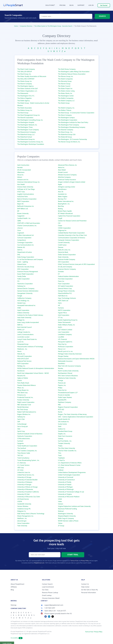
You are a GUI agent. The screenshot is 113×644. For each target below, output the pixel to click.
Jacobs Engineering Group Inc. (68, 320)
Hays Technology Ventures (67, 298)
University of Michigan (65, 487)
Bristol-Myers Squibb (65, 211)
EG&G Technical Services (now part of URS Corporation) (76, 264)
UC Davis (61, 468)
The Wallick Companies (66, 98)
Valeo (60, 502)
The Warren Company (25, 84)
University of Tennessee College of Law (71, 492)
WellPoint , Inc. (22, 518)
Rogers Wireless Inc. (24, 414)
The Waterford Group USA (67, 135)
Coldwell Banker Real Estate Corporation (71, 233)
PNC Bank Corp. (23, 393)
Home (16, 26)
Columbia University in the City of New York (72, 235)
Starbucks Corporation (25, 436)
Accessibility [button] (17, 638)
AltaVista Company (64, 177)
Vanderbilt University (24, 504)
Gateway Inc (21, 286)
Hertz (60, 303)
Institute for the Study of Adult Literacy (30, 315)
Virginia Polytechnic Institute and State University (74, 506)
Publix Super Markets (65, 397)
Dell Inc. (20, 250)
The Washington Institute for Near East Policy (73, 122)
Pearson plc (62, 383)
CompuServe (22, 240)
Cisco (19, 230)
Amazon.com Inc (23, 180)
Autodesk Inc (62, 194)
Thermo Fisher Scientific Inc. (67, 451)
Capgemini (21, 216)
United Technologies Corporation (69, 475)
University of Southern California (28, 492)
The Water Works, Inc (65, 93)
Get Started (104, 5)
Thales (60, 446)
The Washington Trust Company (28, 130)
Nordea (60, 368)
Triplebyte (61, 458)
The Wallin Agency (24, 101)
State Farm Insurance (65, 436)
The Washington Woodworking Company (72, 127)
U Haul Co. (61, 460)
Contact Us (85, 584)
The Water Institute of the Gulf (27, 89)
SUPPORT (81, 5)
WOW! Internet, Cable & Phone (68, 521)
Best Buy (61, 206)
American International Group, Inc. (29, 182)
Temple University (64, 443)
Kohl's (60, 327)
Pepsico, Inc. (62, 385)
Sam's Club (21, 419)
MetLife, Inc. (21, 354)
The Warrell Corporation (25, 118)
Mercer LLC (62, 349)
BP (18, 211)
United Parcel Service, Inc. (26, 475)
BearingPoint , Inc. (64, 204)
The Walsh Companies (65, 79)
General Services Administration (28, 291)
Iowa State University (24, 318)
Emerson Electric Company (67, 269)
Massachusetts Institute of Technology (30, 347)
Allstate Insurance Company (67, 175)
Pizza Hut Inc (62, 390)
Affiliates (14, 587)
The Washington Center (66, 96)
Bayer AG (20, 204)
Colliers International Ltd (25, 235)
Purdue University (23, 400)
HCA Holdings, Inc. (23, 301)
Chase (60, 226)
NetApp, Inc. (21, 366)
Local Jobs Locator (23, 337)
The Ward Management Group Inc (29, 115)
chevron (20, 228)
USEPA (20, 502)
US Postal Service (23, 499)
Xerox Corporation (23, 523)
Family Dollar (22, 276)
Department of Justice (25, 252)
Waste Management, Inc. (25, 516)
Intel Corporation (64, 315)
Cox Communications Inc (26, 245)
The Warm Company (65, 115)
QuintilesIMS (62, 400)
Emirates (61, 272)
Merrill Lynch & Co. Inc (65, 351)
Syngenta (20, 443)
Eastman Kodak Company (67, 260)
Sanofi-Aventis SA (64, 419)
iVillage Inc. (21, 320)
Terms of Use (74, 561)
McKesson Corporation (66, 347)
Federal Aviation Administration (68, 276)
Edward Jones (22, 264)
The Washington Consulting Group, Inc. (30, 120)
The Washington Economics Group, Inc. (30, 142)
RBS (59, 405)
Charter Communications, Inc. (27, 226)
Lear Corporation (64, 332)
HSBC (19, 308)
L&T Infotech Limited (65, 330)
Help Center (85, 587)
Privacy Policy (85, 561)
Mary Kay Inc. (62, 344)
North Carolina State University (68, 371)
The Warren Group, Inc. (66, 76)
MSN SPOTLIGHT (23, 359)
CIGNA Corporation (64, 228)
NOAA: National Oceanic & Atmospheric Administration (36, 368)
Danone (61, 247)
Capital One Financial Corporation (69, 216)
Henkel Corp (21, 303)
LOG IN (91, 5)
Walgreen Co (22, 511)
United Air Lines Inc (24, 473)
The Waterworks (23, 93)
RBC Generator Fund (24, 405)
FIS (18, 281)
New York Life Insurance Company (69, 366)
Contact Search (47, 584)
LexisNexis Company (65, 335)
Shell (60, 427)
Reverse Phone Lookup (50, 593)
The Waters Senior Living (66, 91)
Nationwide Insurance (65, 361)
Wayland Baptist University (67, 516)
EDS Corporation (63, 262)
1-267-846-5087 (48, 608)
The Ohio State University (67, 448)
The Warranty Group (65, 81)
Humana (61, 308)
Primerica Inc (22, 395)
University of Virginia (65, 494)
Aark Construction (23, 165)
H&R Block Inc (63, 296)
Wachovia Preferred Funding (67, 509)
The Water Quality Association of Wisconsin (32, 76)
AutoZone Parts (23, 197)
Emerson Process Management (28, 272)
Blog (12, 590)
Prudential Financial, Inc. (25, 397)
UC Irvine (20, 470)
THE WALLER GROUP (25, 72)
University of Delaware (25, 482)
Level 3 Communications (25, 335)
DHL (19, 255)
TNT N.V (20, 456)
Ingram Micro (62, 313)
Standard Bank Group (65, 431)
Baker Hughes (63, 197)
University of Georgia (24, 485)
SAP (19, 422)
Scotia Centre (62, 424)
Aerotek (20, 168)
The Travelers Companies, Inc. (27, 451)
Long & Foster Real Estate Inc (27, 339)
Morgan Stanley (63, 356)
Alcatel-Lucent (63, 172)
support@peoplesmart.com (52, 605)
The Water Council (64, 86)
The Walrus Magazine (24, 98)
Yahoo (60, 523)
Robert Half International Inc (27, 412)
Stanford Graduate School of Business (30, 434)
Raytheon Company (65, 402)
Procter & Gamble (64, 395)
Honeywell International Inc (26, 306)
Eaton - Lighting (23, 262)
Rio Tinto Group (23, 410)
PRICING (63, 5)
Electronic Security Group (26, 267)
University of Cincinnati (66, 477)
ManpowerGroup (23, 344)
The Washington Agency (25, 86)
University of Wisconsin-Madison (69, 497)
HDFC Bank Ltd (63, 301)
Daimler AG (21, 247)
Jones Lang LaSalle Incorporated (28, 322)
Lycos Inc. (21, 342)
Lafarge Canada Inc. (24, 332)
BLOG (72, 5)
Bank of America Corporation (27, 199)
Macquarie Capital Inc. (65, 342)
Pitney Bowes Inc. (23, 390)
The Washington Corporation (68, 120)
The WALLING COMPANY (26, 79)
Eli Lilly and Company (65, 267)
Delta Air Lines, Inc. (64, 250)
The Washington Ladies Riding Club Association (74, 72)
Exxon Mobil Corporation (25, 274)
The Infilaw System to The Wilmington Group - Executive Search (53, 26)
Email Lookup (47, 595)
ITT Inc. (60, 318)
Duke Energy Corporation (26, 257)
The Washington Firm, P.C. (26, 96)
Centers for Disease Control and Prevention (72, 221)
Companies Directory (26, 26)
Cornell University (64, 243)
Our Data (45, 590)
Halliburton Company (24, 298)
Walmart (61, 511)
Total (60, 456)
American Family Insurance (67, 180)
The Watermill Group (65, 137)
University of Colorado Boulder (27, 480)
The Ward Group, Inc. (24, 74)
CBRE (19, 221)
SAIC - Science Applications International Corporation (76, 417)
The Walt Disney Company (67, 69)
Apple (60, 184)
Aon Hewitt (21, 184)
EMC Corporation (23, 269)
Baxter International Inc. (66, 201)
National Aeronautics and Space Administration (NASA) (76, 359)
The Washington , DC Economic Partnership (72, 139)
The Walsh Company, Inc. (66, 108)
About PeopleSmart (17, 584)
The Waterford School (25, 137)
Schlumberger (22, 424)
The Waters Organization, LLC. (27, 91)
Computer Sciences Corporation (69, 240)
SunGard (20, 441)
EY (59, 274)
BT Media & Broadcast (65, 214)
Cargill (60, 218)
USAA (60, 499)
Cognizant (21, 233)
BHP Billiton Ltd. (23, 209)
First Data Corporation (65, 279)
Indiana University (23, 313)
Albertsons (21, 172)
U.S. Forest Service (23, 465)
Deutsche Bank (63, 252)
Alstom (20, 177)
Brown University (23, 214)
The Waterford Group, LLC (26, 135)
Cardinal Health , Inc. (24, 218)
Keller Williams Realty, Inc (66, 325)
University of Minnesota (25, 489)
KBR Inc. (20, 325)
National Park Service (24, 361)
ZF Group (61, 526)
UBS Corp (20, 468)
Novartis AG (21, 376)
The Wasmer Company (66, 130)
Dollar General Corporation (67, 255)
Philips (60, 388)
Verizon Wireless (23, 506)
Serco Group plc (23, 427)
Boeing (60, 209)
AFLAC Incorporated (24, 170)
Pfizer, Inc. (21, 388)
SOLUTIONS (50, 5)
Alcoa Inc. (20, 175)
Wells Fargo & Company (66, 518)
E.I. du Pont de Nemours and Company (30, 260)
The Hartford (22, 448)
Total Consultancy (23, 458)
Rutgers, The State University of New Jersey (72, 414)
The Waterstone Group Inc (26, 139)
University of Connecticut (66, 480)
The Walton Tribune (65, 110)
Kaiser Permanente (64, 322)
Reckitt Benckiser (23, 407)
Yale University (22, 526)
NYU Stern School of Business (68, 376)
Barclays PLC (62, 199)
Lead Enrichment (48, 587)
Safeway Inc (21, 417)
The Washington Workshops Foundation (31, 144)
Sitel (19, 429)
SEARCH (102, 17)
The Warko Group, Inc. (25, 81)
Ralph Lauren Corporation (26, 402)
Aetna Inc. (61, 168)
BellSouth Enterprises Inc (26, 206)
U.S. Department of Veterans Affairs (70, 463)
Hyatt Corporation (23, 310)
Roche (60, 412)
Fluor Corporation (64, 284)
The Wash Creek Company (26, 69)
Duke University (63, 257)
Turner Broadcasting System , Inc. (28, 460)
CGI (59, 223)
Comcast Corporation (24, 238)
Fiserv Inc (61, 281)
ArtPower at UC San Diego (26, 189)
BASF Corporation (23, 201)
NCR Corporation (23, 364)
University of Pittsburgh (66, 489)
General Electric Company (26, 289)
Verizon (61, 504)
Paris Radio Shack (23, 383)
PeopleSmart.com (39, 563)
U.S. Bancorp (22, 463)
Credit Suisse (62, 245)
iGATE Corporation (64, 310)
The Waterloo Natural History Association (72, 74)
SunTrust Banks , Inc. (65, 441)
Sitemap (14, 605)
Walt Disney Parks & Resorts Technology (31, 514)
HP (59, 306)
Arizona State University (25, 187)
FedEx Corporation (23, 279)
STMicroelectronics (24, 439)
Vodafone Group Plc (24, 509)
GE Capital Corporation (66, 286)
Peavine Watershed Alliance (27, 385)
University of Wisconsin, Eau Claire (29, 497)
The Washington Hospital (26, 122)
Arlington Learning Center (67, 187)
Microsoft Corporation (25, 356)
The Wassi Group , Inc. (65, 132)
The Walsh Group (64, 103)
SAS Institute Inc (63, 422)
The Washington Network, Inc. (27, 125)
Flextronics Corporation (25, 284)
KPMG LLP (21, 330)
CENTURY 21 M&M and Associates (29, 223)
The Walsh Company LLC (66, 101)
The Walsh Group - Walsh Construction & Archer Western (33, 104)
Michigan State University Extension (70, 354)
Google (20, 296)
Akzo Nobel (62, 170)
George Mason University (66, 291)
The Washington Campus (66, 118)
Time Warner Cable (24, 453)
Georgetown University (25, 293)
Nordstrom (21, 371)
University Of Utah (23, 494)
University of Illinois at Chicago (27, 487)
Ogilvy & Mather (23, 378)
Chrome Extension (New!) (51, 598)
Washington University (65, 514)
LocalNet (61, 337)
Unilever (61, 470)
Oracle (20, 381)
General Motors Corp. (65, 289)
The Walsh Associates (25, 108)
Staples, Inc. (62, 434)
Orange (60, 381)
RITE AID (61, 410)
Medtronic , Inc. (22, 349)
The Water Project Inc (65, 89)
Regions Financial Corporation (68, 407)
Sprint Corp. (21, 431)
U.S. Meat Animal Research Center (69, 465)
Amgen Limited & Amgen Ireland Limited (72, 182)
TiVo (60, 453)
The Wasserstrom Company (26, 132)
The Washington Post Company (68, 125)
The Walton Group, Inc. (25, 110)
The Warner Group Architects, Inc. (69, 142)
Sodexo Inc (62, 429)
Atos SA (61, 192)
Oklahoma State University (67, 378)
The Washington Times (25, 127)
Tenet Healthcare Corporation (27, 446)
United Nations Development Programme (72, 473)
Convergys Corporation (25, 243)
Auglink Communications (26, 194)
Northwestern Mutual (65, 373)
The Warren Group (64, 84)
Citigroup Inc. (62, 230)
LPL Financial (62, 339)
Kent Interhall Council (24, 327)
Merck (19, 351)
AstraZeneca (62, 189)
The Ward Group (23, 113)
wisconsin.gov (22, 521)
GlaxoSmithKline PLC (65, 293)
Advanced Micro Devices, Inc (67, 165)
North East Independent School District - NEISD (33, 373)
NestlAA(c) (62, 364)
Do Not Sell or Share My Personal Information (89, 591)
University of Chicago (24, 477)
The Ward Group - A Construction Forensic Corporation (76, 113)
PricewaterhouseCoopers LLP (68, 393)
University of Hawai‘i (65, 485)
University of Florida (65, 482)
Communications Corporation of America (72, 238)
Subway (61, 439)
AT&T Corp (21, 192)
